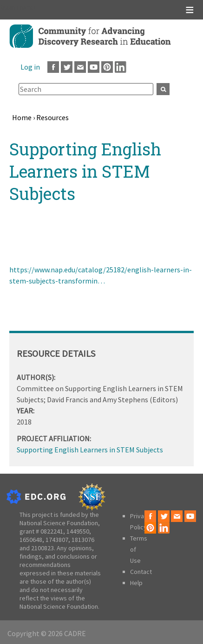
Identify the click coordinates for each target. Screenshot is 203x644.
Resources (52, 117)
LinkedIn (121, 67)
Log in (30, 67)
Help (136, 583)
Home (22, 117)
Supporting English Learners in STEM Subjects (90, 450)
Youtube (94, 67)
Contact (141, 572)
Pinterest (107, 67)
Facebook (53, 67)
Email (80, 67)
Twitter (67, 67)
